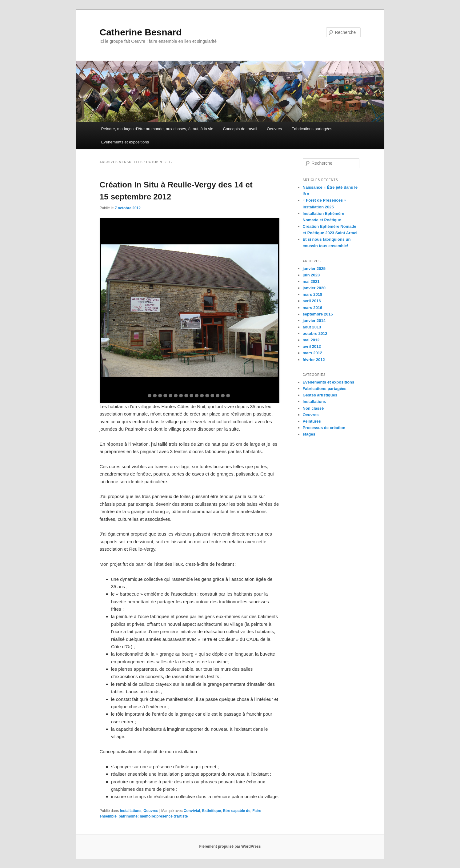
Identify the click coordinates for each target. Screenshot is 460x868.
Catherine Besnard (141, 32)
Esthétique (212, 811)
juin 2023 (311, 275)
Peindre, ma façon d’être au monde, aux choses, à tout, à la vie (157, 129)
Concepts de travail (240, 129)
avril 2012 (312, 346)
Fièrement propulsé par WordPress (230, 846)
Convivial (192, 811)
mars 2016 (313, 308)
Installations (131, 811)
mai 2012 (311, 340)
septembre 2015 (318, 314)
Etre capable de (237, 811)
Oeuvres (274, 129)
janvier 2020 (314, 288)
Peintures (312, 421)
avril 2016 (312, 301)
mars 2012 (313, 353)
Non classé (313, 408)
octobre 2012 (315, 334)
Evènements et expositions (125, 142)
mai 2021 (311, 281)
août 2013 (312, 327)
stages (309, 434)
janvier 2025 (314, 269)
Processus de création (324, 428)
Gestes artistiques (320, 395)
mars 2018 (313, 294)
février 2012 (314, 360)
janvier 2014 (314, 321)
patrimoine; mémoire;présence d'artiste (153, 816)
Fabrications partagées (312, 129)
